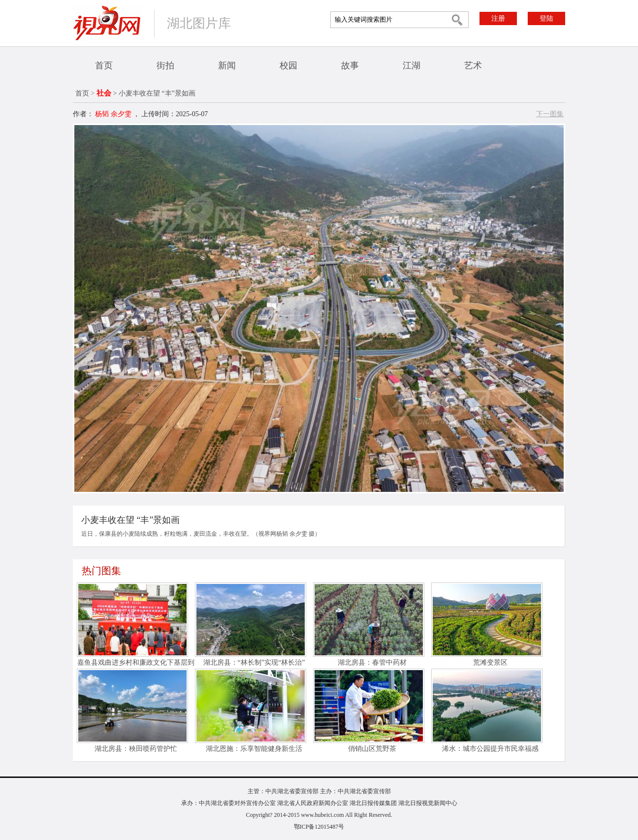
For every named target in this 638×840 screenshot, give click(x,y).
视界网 (107, 23)
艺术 (473, 65)
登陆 (546, 18)
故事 (350, 65)
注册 (498, 18)
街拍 (165, 65)
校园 (288, 65)
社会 (104, 93)
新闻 (227, 65)
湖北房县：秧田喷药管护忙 (136, 749)
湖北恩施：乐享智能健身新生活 (254, 749)
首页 (104, 65)
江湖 (412, 65)
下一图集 (550, 114)
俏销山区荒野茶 (372, 749)
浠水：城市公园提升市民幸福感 (490, 749)
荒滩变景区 (490, 662)
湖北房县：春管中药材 (372, 662)
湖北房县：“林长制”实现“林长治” (254, 662)
